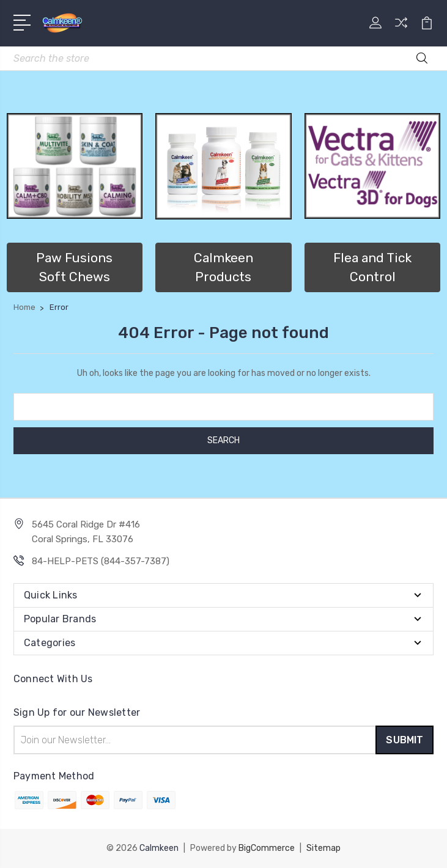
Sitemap (323, 848)
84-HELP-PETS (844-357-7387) (101, 561)
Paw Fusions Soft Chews (74, 267)
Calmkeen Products (223, 267)
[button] (75, 166)
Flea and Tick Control (372, 267)
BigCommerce (267, 848)
